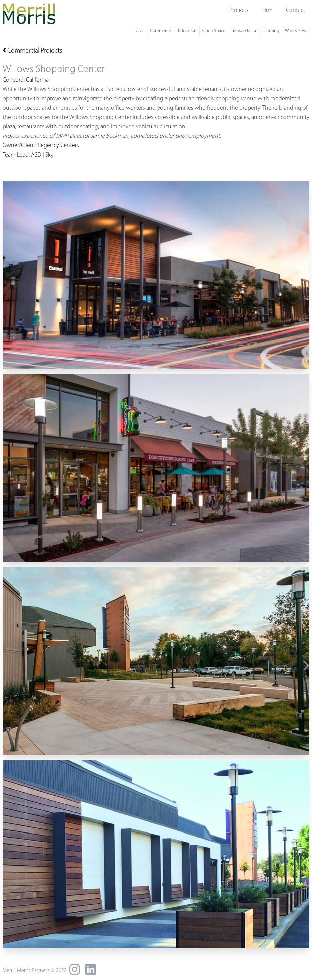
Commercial (161, 31)
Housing (271, 31)
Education (187, 31)
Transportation (244, 31)
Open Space (214, 31)
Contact (296, 11)
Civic (140, 31)
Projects (239, 11)
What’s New (296, 31)
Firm (267, 11)
